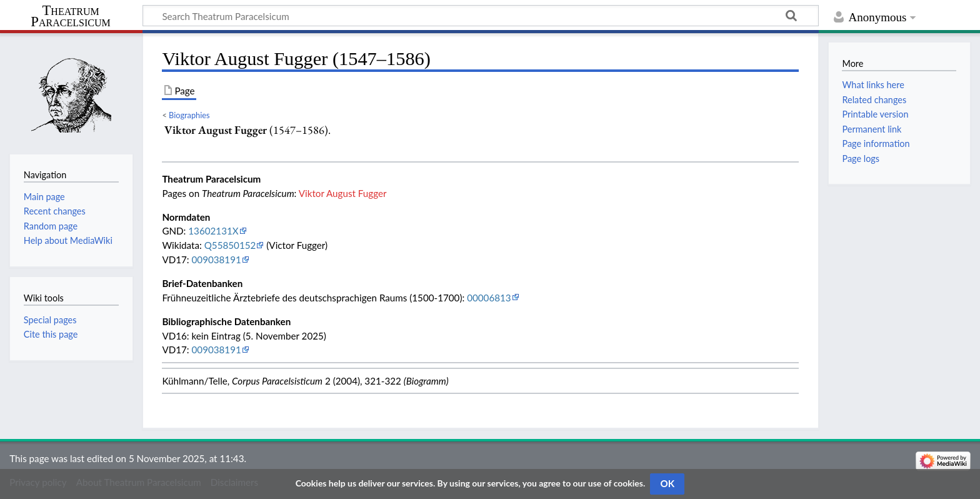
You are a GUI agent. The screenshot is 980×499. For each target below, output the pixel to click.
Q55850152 (230, 245)
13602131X (213, 231)
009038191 (217, 260)
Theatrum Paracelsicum (70, 16)
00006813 (489, 298)
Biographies (189, 115)
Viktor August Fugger (343, 193)
